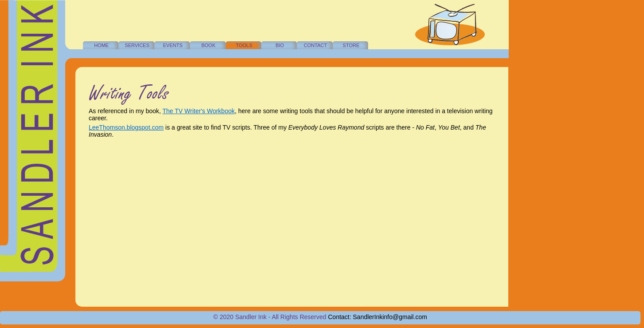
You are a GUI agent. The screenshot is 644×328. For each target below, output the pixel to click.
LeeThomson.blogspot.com (126, 127)
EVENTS (173, 45)
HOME (101, 45)
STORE (351, 45)
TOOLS (244, 45)
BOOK (208, 45)
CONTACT (315, 45)
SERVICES (137, 45)
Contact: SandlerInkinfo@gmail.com (378, 317)
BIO (280, 45)
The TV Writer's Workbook (198, 111)
